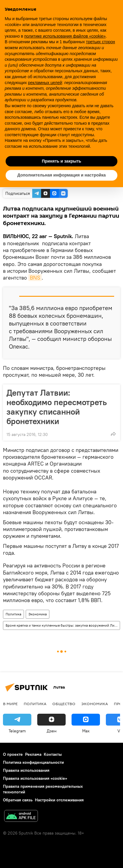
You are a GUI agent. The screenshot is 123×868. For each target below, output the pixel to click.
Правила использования (26, 770)
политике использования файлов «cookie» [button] (65, 36)
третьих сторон (101, 42)
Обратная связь (18, 800)
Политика (13, 614)
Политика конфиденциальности (33, 762)
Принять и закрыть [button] (61, 161)
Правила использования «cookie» (35, 778)
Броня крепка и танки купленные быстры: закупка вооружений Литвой (63, 625)
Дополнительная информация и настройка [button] (62, 175)
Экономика (38, 614)
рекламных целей (45, 83)
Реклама (33, 754)
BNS (35, 278)
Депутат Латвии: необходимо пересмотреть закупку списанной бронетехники (57, 407)
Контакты (53, 754)
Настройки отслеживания (59, 800)
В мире (10, 704)
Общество (64, 704)
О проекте (13, 754)
